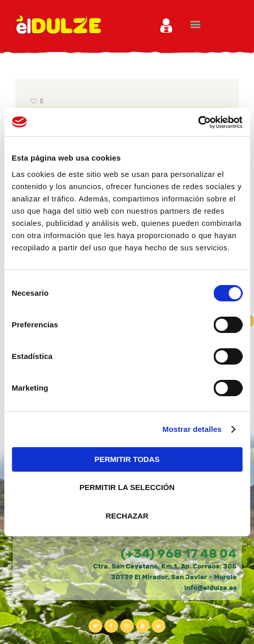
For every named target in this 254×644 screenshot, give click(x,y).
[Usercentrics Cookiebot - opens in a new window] (198, 122)
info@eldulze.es (210, 588)
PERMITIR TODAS (127, 459)
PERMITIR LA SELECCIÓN (127, 487)
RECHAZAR (127, 516)
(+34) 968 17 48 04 (179, 554)
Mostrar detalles (192, 429)
